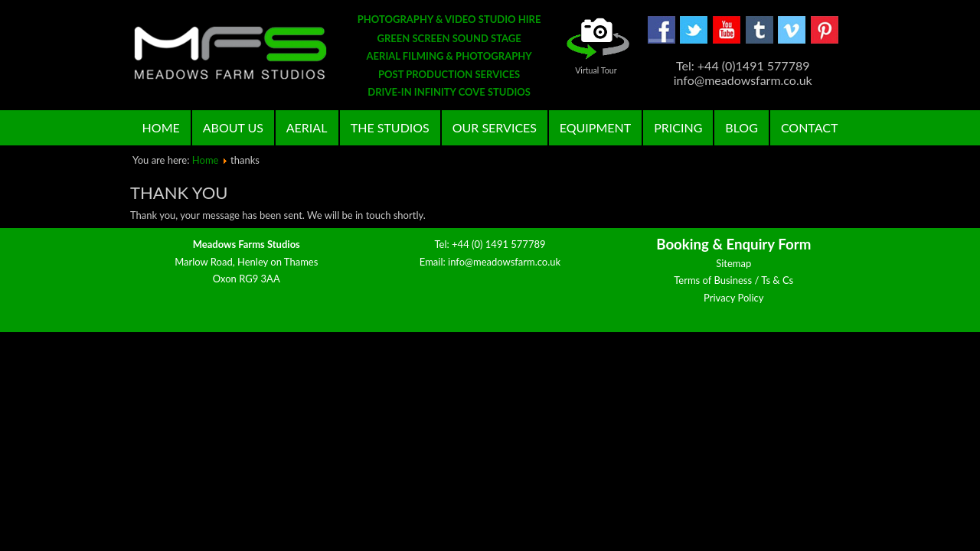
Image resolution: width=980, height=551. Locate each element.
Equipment (595, 127)
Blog (742, 127)
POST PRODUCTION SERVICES (449, 74)
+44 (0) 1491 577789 (499, 463)
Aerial (307, 127)
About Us (233, 127)
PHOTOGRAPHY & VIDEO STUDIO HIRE (449, 19)
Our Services (495, 127)
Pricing (678, 127)
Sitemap (733, 482)
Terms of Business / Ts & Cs (733, 499)
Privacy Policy (733, 517)
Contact (810, 127)
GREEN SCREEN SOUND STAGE (449, 38)
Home (161, 127)
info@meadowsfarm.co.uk (504, 481)
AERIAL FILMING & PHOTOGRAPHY (449, 56)
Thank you (179, 192)
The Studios (390, 127)
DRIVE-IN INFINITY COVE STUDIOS (449, 92)
